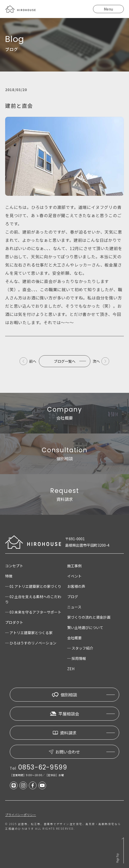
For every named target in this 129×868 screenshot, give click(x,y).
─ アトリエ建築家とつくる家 (29, 633)
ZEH (71, 669)
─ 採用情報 (77, 658)
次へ (96, 361)
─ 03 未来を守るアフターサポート (33, 612)
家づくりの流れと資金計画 (89, 617)
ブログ (73, 597)
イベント (74, 576)
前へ (33, 361)
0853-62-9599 (43, 767)
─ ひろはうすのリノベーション (31, 643)
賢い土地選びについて (85, 627)
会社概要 (74, 638)
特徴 (9, 576)
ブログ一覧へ (65, 361)
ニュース (74, 607)
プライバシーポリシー (21, 815)
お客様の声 (76, 586)
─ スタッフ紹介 (80, 648)
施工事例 (74, 566)
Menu (108, 9)
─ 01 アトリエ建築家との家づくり (33, 586)
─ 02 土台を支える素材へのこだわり (33, 599)
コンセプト (14, 566)
